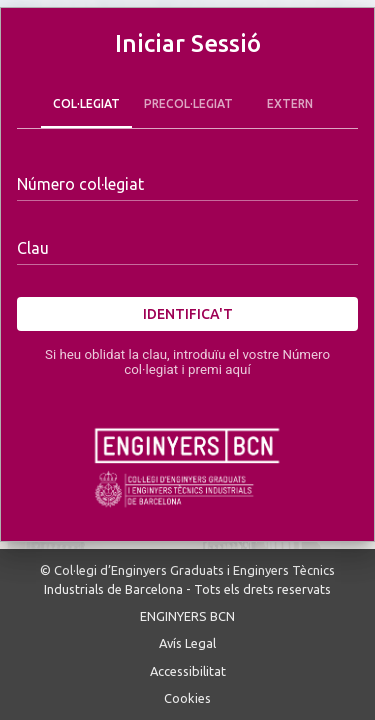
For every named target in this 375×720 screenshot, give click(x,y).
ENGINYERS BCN (187, 616)
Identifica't (187, 314)
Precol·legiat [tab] (188, 104)
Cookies (187, 698)
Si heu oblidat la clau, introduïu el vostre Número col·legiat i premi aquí (187, 362)
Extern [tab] (290, 104)
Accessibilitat (188, 671)
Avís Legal (187, 643)
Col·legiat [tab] (86, 104)
